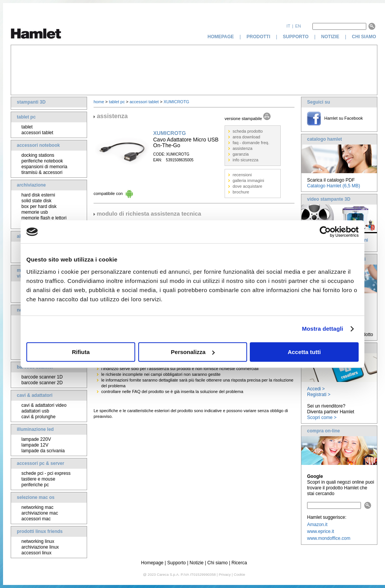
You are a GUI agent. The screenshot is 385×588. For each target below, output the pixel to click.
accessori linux (36, 553)
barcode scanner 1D (42, 377)
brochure (241, 192)
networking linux (38, 541)
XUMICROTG (176, 102)
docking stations (38, 155)
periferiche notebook (42, 161)
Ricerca (239, 563)
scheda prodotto (248, 131)
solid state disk (36, 201)
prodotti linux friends (40, 531)
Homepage (152, 563)
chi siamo (365, 37)
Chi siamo (218, 563)
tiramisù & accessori (42, 172)
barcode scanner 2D (42, 383)
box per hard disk (39, 206)
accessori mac (36, 519)
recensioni (242, 175)
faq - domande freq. (251, 143)
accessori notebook (38, 145)
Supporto (177, 563)
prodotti (258, 37)
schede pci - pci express (46, 473)
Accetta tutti (304, 352)
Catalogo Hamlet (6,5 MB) (334, 186)
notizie (330, 37)
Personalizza (193, 352)
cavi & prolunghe (38, 417)
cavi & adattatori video (44, 405)
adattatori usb (35, 411)
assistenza (243, 148)
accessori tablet (37, 133)
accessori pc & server (40, 463)
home (99, 102)
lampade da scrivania (43, 451)
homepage (221, 37)
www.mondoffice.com (329, 538)
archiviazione (31, 185)
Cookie (239, 574)
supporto (296, 37)
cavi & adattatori (35, 395)
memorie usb (35, 212)
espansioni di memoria (44, 167)
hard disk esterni (38, 195)
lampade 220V (36, 439)
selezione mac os (36, 497)
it (288, 26)
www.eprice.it (321, 531)
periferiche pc (35, 485)
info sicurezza (245, 160)
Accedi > (316, 389)
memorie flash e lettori (44, 218)
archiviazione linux (40, 547)
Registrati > (319, 395)
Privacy (225, 574)
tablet (27, 127)
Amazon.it (317, 525)
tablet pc (26, 117)
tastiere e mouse (38, 479)
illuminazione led (35, 429)
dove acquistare (247, 186)
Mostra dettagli (322, 329)
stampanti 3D (31, 102)
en (298, 26)
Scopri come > (322, 417)
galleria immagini (248, 180)
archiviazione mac (40, 513)
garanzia (241, 154)
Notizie (197, 563)
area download (246, 137)
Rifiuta (81, 352)
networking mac (37, 507)
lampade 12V (35, 445)
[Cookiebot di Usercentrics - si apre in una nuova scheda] (325, 232)
